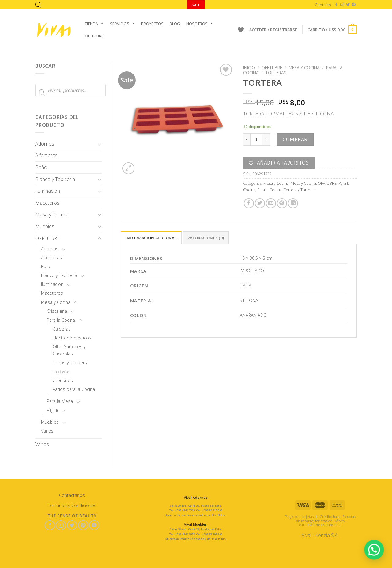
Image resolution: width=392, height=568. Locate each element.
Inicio (249, 68)
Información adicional (151, 238)
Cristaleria (57, 311)
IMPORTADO (252, 271)
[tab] (151, 237)
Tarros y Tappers (70, 363)
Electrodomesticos (72, 338)
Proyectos (152, 24)
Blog (175, 24)
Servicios (123, 24)
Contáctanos (72, 495)
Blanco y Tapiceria (55, 179)
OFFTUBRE (94, 36)
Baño (41, 167)
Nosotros (200, 24)
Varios (47, 431)
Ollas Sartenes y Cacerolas (69, 350)
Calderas (62, 329)
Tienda (94, 24)
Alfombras (46, 155)
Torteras (62, 371)
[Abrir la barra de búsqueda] (38, 5)
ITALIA (246, 286)
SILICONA (249, 300)
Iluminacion (48, 191)
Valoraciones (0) (206, 238)
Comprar (295, 139)
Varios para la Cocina (74, 389)
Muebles (45, 226)
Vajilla (52, 410)
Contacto (323, 5)
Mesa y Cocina (51, 214)
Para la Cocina (61, 320)
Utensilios (63, 380)
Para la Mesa (60, 401)
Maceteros (47, 203)
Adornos (45, 144)
